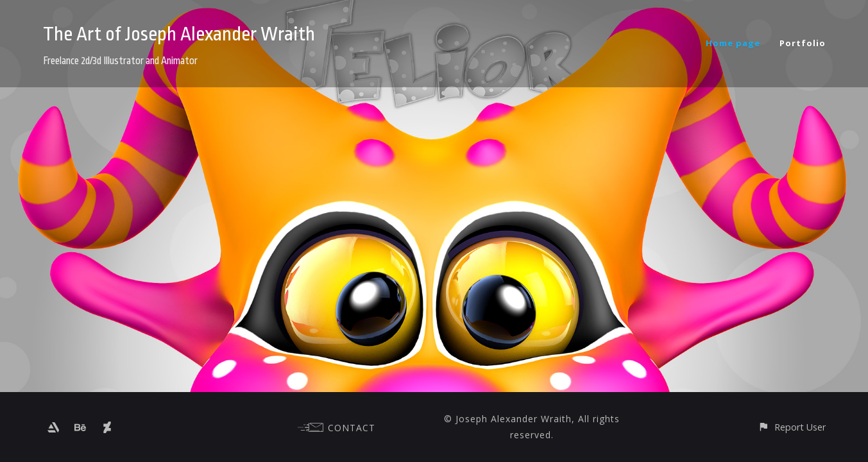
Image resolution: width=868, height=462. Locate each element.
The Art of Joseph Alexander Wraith (179, 34)
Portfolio (803, 43)
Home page (733, 43)
